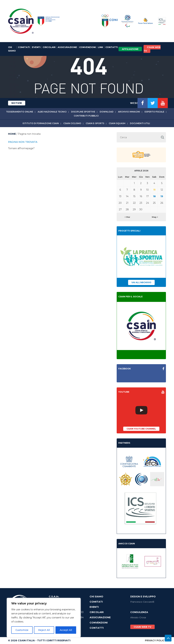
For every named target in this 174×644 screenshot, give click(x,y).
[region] (44, 618)
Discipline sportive (83, 112)
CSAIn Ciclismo (72, 123)
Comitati (24, 47)
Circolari (49, 47)
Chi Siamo (12, 49)
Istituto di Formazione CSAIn (41, 123)
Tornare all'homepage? (21, 148)
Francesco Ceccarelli (142, 602)
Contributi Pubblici (86, 116)
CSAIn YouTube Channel (141, 429)
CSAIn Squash (117, 123)
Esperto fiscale (154, 112)
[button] (162, 137)
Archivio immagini (129, 112)
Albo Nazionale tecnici (52, 112)
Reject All (44, 630)
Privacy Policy (156, 640)
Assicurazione (67, 47)
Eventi (36, 47)
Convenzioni (88, 47)
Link (100, 47)
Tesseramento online (20, 112)
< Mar (127, 217)
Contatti (112, 47)
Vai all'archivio (141, 282)
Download (107, 112)
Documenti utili (140, 123)
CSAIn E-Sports (95, 123)
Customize (22, 630)
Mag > (155, 217)
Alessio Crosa (138, 617)
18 (154, 196)
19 (162, 196)
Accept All (66, 630)
